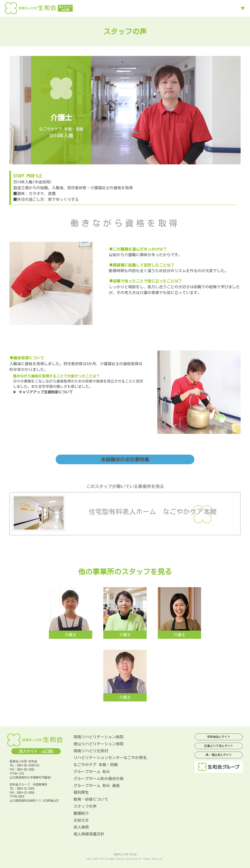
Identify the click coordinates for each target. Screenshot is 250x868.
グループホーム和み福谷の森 (99, 779)
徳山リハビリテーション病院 (99, 744)
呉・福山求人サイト (219, 755)
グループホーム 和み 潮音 (97, 786)
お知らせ (81, 820)
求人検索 (81, 827)
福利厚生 (81, 792)
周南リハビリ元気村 (91, 751)
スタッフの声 (85, 806)
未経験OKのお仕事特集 (125, 459)
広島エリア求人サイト (219, 746)
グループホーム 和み (92, 772)
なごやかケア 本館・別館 (96, 765)
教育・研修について (91, 799)
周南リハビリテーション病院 (99, 737)
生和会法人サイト (219, 737)
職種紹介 (81, 813)
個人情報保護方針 (89, 834)
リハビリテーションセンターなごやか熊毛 (110, 758)
